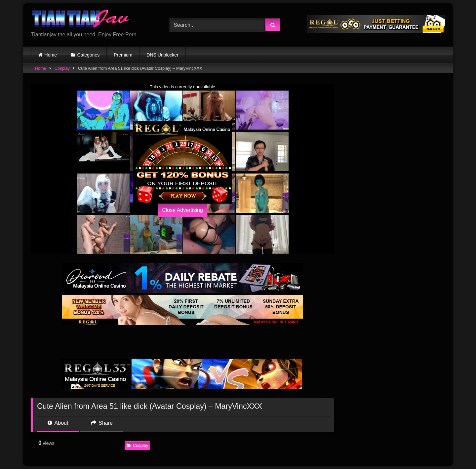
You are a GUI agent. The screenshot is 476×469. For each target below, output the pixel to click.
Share (102, 423)
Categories (89, 55)
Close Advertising (182, 210)
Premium (123, 55)
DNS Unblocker (162, 55)
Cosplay (62, 68)
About (58, 423)
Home (51, 55)
